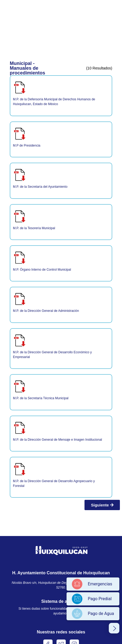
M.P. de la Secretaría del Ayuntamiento (40, 187)
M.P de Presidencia (27, 145)
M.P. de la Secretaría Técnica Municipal (41, 398)
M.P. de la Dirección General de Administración (46, 311)
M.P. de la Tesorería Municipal (34, 228)
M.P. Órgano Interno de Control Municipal (42, 270)
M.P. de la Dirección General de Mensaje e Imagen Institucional (57, 440)
